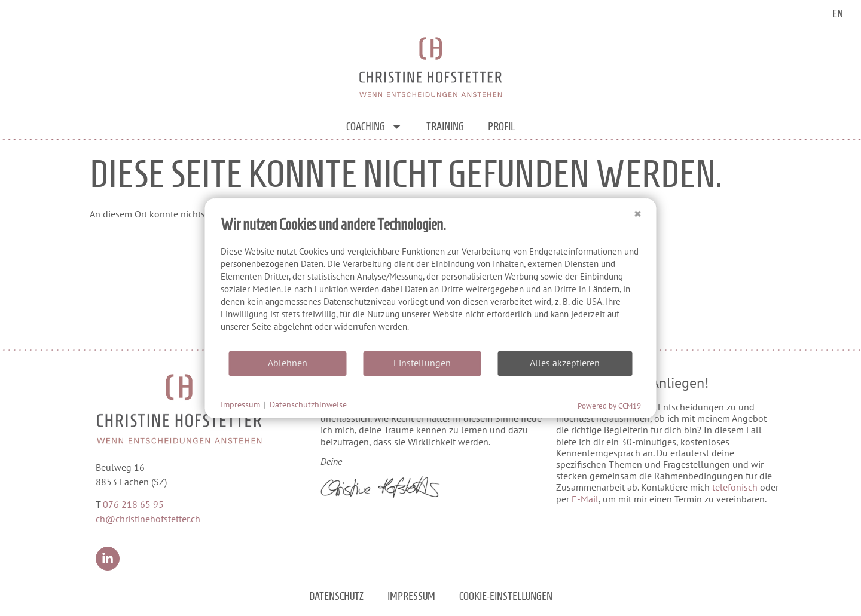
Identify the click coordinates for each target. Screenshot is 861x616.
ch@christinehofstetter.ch (148, 519)
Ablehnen (288, 363)
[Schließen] (638, 207)
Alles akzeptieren (565, 363)
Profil (501, 126)
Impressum (411, 596)
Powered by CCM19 (609, 405)
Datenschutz (336, 596)
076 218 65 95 (133, 504)
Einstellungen (422, 363)
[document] (431, 282)
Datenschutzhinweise (308, 404)
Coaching (374, 126)
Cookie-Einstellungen (506, 596)
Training (445, 126)
